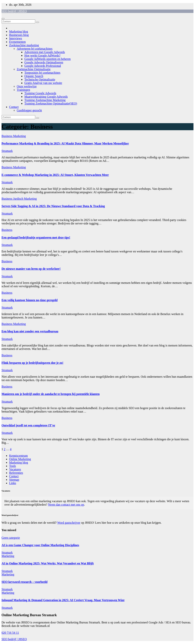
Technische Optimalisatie (40, 79)
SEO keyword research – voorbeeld (24, 582)
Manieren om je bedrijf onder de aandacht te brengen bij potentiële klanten (51, 394)
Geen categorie (11, 538)
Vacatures (15, 469)
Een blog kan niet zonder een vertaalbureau (30, 331)
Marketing (20, 136)
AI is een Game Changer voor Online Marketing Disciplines (40, 545)
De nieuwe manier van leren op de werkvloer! (31, 269)
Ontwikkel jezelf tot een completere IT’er (28, 425)
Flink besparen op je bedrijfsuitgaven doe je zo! (32, 363)
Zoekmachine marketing (24, 45)
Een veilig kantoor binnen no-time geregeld (30, 300)
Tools (12, 466)
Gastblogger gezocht (29, 110)
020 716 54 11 (10, 633)
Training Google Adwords (40, 93)
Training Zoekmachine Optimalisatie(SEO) (51, 103)
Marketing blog (19, 32)
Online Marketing (20, 459)
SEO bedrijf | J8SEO (14, 11)
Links (13, 483)
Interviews (16, 38)
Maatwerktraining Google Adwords (46, 97)
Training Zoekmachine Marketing (45, 100)
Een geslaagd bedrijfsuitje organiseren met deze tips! (36, 237)
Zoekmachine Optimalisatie (34, 69)
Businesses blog (19, 35)
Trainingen (23, 90)
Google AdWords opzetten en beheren (48, 59)
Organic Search (34, 76)
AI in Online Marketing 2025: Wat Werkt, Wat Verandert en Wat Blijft (48, 563)
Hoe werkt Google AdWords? (42, 55)
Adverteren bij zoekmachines (35, 49)
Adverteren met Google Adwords (45, 52)
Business (7, 136)
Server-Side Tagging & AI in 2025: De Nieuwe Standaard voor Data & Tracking (53, 206)
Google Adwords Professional (43, 66)
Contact (14, 107)
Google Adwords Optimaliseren (44, 62)
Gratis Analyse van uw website (43, 83)
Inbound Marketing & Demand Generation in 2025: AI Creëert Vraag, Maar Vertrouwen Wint (63, 600)
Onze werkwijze (27, 86)
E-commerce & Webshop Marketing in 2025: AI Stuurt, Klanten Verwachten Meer (55, 175)
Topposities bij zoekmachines (42, 73)
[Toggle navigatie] (3, 19)
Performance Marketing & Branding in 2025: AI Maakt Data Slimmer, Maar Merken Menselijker (65, 143)
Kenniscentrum (18, 456)
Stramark (7, 151)
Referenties (16, 473)
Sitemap (14, 480)
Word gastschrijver (69, 523)
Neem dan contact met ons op (66, 505)
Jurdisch (19, 199)
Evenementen (17, 42)
